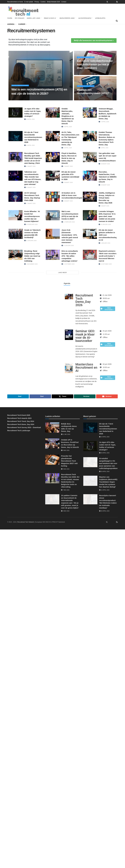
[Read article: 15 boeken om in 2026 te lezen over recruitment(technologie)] (53, 197)
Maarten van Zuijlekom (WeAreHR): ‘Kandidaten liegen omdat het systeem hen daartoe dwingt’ (108, 482)
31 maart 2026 (30, 166)
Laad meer (63, 273)
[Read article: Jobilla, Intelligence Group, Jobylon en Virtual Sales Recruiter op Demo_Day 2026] (90, 197)
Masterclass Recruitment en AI (86, 368)
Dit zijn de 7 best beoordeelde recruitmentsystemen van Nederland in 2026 (33, 137)
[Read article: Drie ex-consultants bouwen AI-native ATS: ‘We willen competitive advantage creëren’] (53, 255)
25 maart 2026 (30, 187)
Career (22, 24)
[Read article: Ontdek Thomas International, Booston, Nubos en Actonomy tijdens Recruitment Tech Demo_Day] (90, 136)
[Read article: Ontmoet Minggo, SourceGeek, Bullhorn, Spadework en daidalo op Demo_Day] (90, 112)
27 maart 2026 (67, 166)
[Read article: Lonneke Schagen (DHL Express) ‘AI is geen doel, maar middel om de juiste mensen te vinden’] (90, 215)
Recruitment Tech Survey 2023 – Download (24, 428)
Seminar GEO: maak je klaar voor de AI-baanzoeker (85, 336)
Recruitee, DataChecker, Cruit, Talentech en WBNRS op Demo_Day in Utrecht (108, 177)
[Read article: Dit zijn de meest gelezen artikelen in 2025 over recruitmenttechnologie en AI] (90, 234)
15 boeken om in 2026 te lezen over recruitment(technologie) (72, 195)
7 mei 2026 (65, 491)
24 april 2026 (67, 127)
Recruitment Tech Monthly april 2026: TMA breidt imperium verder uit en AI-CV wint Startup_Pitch (33, 158)
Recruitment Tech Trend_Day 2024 (21, 422)
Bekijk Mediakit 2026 (53, 2)
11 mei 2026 (66, 435)
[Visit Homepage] (23, 11)
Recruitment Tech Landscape (19, 431)
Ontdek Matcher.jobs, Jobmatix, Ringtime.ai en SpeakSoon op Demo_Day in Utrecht (68, 116)
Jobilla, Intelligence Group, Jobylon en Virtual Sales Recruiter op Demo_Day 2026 (107, 198)
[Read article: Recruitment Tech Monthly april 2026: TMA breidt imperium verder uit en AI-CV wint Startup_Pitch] (16, 157)
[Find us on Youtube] (114, 523)
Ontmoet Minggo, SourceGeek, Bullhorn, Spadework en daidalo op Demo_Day (107, 114)
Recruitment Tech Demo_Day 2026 (84, 300)
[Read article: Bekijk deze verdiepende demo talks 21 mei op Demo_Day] (52, 428)
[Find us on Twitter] (107, 523)
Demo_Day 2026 (34, 17)
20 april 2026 (104, 472)
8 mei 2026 (65, 451)
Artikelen (20, 18)
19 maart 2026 (104, 185)
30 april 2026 (104, 512)
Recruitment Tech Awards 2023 (19, 419)
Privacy (37, 2)
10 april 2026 (67, 148)
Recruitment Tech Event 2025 (19, 416)
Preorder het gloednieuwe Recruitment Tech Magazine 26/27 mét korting (69, 461)
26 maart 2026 (104, 164)
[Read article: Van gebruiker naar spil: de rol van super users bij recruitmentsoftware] (90, 157)
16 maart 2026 (67, 201)
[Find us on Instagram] (110, 523)
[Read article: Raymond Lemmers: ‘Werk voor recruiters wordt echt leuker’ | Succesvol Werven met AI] (90, 255)
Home (10, 18)
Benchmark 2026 (68, 17)
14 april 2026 (29, 145)
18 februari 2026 (31, 224)
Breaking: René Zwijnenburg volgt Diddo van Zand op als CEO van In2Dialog (32, 256)
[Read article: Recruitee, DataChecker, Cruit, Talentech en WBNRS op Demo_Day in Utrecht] (90, 176)
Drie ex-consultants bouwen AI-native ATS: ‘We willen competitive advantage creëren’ (70, 256)
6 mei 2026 (65, 512)
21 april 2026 (104, 491)
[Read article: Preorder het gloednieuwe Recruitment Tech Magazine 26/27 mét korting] (52, 460)
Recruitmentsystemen (21, 87)
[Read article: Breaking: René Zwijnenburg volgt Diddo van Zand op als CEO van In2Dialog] (16, 255)
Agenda (11, 24)
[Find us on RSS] (117, 523)
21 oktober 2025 (68, 264)
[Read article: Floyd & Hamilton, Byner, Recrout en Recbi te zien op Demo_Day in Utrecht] (53, 157)
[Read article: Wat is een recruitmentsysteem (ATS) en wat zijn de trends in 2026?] (53, 215)
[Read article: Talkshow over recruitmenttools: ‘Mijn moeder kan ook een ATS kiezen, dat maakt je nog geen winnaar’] (16, 176)
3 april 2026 (104, 148)
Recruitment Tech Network (26, 523)
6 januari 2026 (104, 243)
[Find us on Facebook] (103, 523)
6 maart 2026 (104, 206)
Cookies (43, 2)
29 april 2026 (29, 119)
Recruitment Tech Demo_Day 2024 (21, 425)
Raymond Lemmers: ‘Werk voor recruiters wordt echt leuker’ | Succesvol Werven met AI (108, 256)
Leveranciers (85, 18)
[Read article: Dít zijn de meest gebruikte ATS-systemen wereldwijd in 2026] (53, 176)
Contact (64, 2)
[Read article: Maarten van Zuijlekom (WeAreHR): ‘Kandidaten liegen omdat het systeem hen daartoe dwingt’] (90, 481)
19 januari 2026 (68, 246)
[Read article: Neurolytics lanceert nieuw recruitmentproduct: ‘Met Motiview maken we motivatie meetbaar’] (90, 500)
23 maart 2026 (67, 182)
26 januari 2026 (30, 241)
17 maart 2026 (30, 203)
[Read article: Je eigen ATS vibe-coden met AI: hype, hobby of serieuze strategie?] (16, 112)
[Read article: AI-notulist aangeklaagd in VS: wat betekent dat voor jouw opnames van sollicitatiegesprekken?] (90, 463)
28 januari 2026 (105, 224)
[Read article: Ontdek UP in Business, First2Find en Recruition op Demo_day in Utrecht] (52, 444)
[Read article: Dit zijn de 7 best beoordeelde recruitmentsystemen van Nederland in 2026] (16, 136)
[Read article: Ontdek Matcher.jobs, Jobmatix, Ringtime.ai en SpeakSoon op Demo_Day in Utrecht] (53, 112)
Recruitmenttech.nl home (15, 2)
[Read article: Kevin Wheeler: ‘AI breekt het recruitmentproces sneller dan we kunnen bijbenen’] (16, 215)
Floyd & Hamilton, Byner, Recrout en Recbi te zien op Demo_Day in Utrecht (69, 158)
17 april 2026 (104, 122)
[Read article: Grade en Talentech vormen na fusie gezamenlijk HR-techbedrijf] (16, 234)
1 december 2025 (31, 264)
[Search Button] (117, 21)
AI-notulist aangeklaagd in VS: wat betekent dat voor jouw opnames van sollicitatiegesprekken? (109, 464)
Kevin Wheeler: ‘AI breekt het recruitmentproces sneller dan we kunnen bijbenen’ (32, 216)
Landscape (100, 18)
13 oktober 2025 (105, 264)
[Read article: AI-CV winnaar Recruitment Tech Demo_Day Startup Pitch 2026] (16, 197)
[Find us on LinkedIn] (100, 523)
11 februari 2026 (68, 222)
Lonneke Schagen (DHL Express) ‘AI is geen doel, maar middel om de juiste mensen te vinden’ (107, 216)
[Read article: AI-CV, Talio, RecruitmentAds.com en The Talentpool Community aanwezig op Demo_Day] (53, 136)
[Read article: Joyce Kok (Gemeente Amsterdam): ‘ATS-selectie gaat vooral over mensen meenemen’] (53, 234)
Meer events (50, 18)
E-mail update (29, 2)
